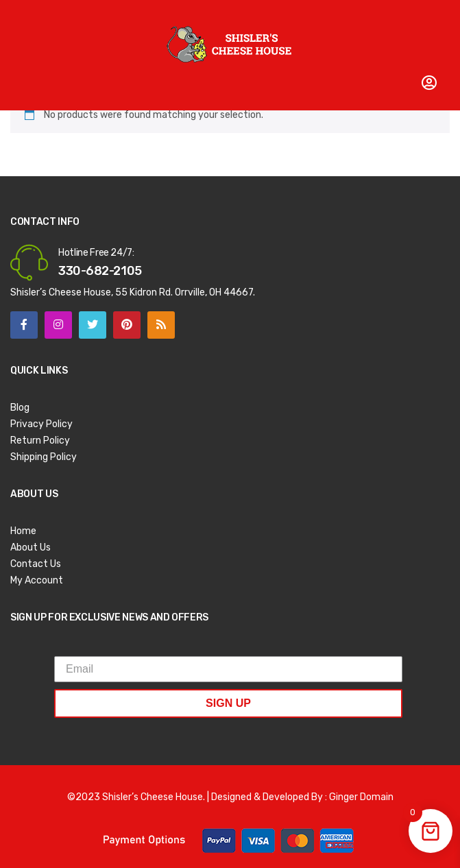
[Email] (228, 669)
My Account (37, 580)
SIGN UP (228, 703)
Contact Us (36, 564)
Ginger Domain (361, 797)
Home (23, 531)
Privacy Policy (41, 424)
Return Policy (40, 441)
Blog (20, 408)
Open (21, 16)
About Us (31, 547)
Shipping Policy (44, 457)
